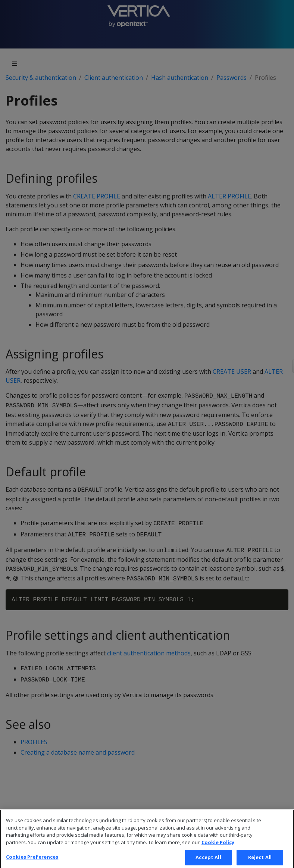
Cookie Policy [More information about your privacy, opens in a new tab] (218, 849)
